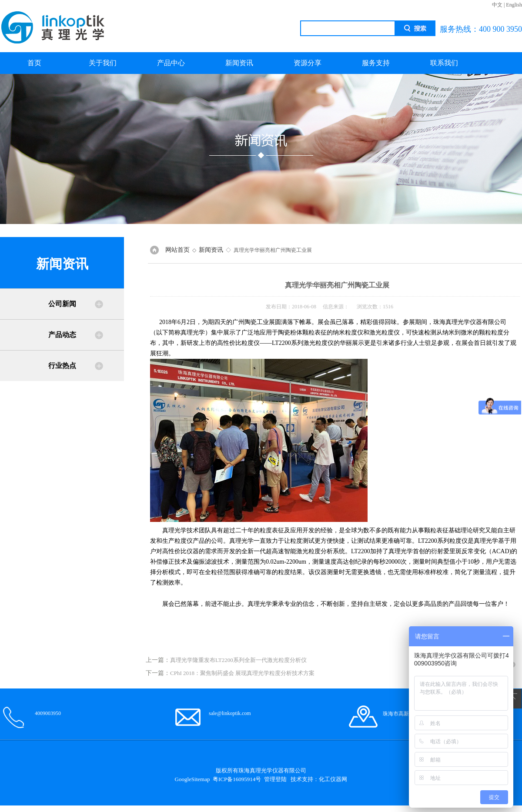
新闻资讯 (239, 63)
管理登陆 (275, 779)
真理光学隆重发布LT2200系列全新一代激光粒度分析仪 (238, 660)
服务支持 (376, 63)
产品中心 (171, 63)
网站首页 (177, 250)
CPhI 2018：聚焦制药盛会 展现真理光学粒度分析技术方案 (242, 673)
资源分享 (308, 63)
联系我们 (444, 63)
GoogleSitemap (192, 779)
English (514, 5)
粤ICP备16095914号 (237, 779)
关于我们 (103, 63)
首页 (34, 63)
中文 (497, 5)
